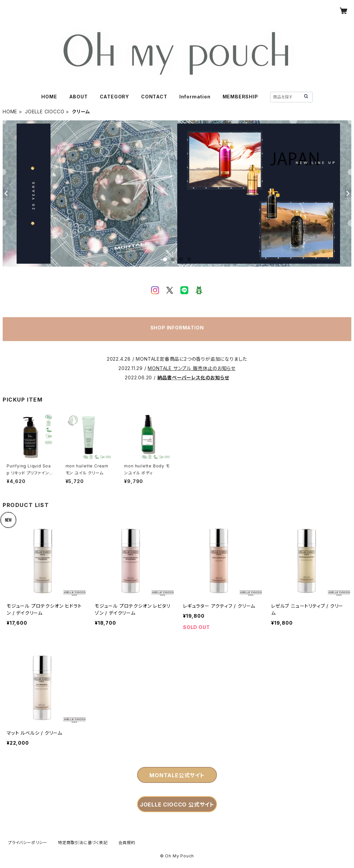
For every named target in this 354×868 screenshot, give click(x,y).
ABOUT (79, 97)
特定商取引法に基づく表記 (83, 843)
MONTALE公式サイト (177, 775)
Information (195, 97)
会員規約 (127, 843)
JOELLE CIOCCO (45, 112)
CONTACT (154, 97)
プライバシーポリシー (28, 843)
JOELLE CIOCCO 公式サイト (177, 805)
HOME (49, 97)
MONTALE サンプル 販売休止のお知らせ (192, 368)
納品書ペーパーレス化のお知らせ (193, 377)
